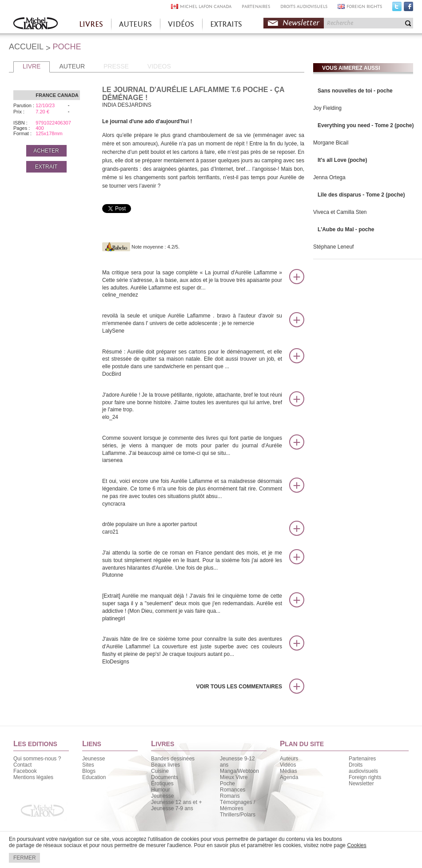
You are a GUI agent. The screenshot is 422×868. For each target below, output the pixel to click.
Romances (233, 790)
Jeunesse (94, 759)
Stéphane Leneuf (333, 247)
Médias (289, 771)
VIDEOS (159, 66)
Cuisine (160, 771)
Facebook (408, 8)
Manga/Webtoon (239, 771)
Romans (230, 796)
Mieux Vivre (234, 777)
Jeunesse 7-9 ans (172, 808)
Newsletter (301, 23)
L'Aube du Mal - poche (346, 229)
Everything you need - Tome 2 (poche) (366, 125)
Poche (227, 784)
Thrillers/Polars (238, 815)
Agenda (289, 777)
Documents (165, 777)
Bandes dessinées (173, 759)
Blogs (89, 771)
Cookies (356, 845)
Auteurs (289, 759)
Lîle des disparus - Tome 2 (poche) (361, 195)
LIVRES (91, 24)
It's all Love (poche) (342, 160)
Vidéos (288, 765)
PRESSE (116, 66)
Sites (88, 765)
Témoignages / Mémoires (237, 805)
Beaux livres (165, 765)
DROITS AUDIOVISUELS (304, 6)
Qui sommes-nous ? (37, 759)
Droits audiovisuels (363, 768)
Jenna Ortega (329, 177)
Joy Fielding (327, 108)
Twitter (397, 8)
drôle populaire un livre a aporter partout (192, 528)
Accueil (36, 24)
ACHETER (46, 151)
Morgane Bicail (331, 143)
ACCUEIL (26, 47)
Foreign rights (365, 777)
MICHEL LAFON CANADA (206, 6)
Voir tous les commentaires (239, 687)
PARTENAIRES (256, 6)
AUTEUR (72, 66)
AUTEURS (135, 24)
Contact (22, 765)
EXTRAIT (46, 167)
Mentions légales (33, 777)
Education (94, 777)
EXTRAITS (226, 24)
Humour (161, 790)
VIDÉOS (181, 24)
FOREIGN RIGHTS (364, 6)
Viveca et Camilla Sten (340, 212)
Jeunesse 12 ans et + (176, 802)
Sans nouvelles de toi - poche (355, 91)
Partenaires (362, 759)
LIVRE (32, 66)
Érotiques (162, 784)
